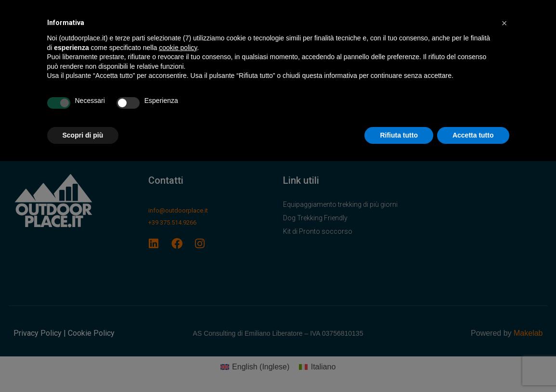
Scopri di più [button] (83, 135)
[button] (504, 23)
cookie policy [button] (178, 48)
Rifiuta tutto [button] (399, 135)
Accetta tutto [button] (473, 135)
